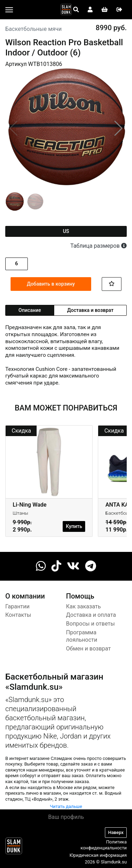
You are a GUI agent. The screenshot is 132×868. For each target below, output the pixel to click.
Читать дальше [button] (66, 806)
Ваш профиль (66, 817)
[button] (118, 128)
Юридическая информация (98, 855)
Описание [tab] (30, 310)
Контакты (18, 615)
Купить (74, 526)
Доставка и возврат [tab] (90, 310)
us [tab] (66, 231)
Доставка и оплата (91, 615)
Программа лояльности (82, 636)
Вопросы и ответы (91, 624)
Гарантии (17, 606)
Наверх (116, 832)
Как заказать (84, 606)
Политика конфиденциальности (104, 845)
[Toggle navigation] (9, 10)
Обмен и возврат (89, 649)
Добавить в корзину (51, 284)
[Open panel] (76, 10)
